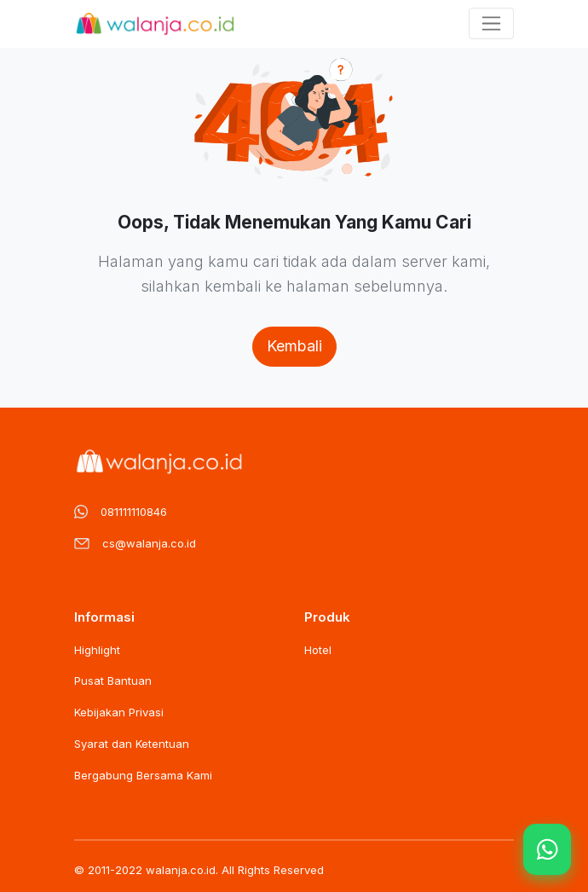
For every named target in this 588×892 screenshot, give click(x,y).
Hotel (318, 650)
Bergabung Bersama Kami (143, 775)
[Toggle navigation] (491, 23)
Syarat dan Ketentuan (132, 744)
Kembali (294, 346)
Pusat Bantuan (113, 681)
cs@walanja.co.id (149, 543)
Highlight (97, 650)
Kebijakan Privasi (119, 712)
